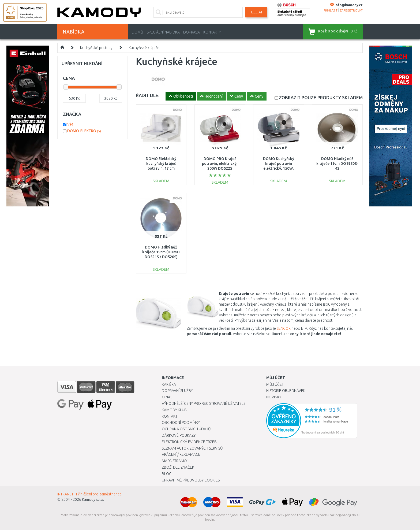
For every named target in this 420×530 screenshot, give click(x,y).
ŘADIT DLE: (148, 95)
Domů (138, 32)
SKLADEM (321, 97)
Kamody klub (174, 410)
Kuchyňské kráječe (144, 48)
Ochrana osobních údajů (186, 429)
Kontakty (212, 32)
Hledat (256, 12)
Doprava (192, 32)
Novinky (274, 397)
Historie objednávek (286, 391)
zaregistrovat (351, 10)
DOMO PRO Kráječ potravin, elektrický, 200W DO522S (220, 164)
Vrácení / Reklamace (181, 454)
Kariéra (169, 384)
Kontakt (170, 416)
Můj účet (275, 384)
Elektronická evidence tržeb (189, 442)
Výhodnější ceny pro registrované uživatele (204, 403)
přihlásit (331, 10)
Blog (167, 474)
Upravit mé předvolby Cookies (191, 480)
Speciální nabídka (163, 32)
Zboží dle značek (178, 467)
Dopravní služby (177, 391)
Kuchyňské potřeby (96, 48)
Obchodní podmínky (181, 422)
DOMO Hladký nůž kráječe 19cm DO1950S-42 (337, 164)
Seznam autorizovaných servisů (192, 448)
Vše (70, 124)
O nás (167, 397)
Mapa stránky (175, 461)
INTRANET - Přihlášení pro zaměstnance (89, 494)
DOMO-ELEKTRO (84, 131)
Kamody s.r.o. (93, 499)
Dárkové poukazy (179, 435)
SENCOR (284, 328)
